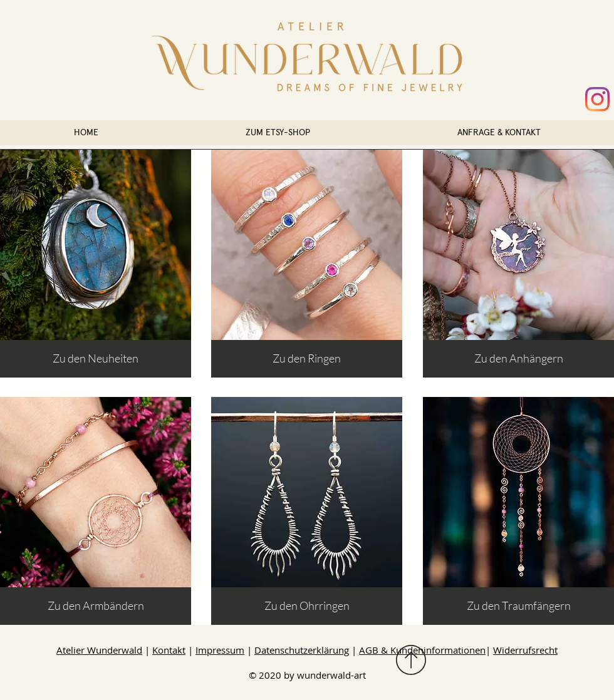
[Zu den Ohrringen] (307, 606)
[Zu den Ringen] (307, 359)
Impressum (220, 650)
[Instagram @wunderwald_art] (597, 99)
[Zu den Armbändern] (96, 606)
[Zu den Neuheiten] (96, 359)
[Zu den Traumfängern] (518, 606)
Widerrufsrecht (525, 650)
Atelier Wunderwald (99, 650)
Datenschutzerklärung (302, 650)
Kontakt (169, 650)
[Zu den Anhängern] (518, 359)
